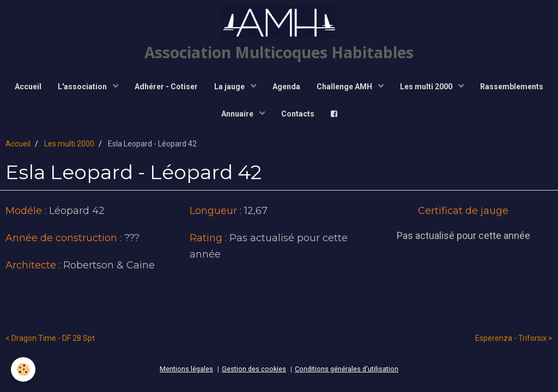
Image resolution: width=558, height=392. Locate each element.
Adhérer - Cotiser (166, 87)
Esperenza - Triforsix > (514, 338)
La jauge (230, 87)
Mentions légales (186, 369)
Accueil (28, 87)
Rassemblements (512, 87)
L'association (83, 87)
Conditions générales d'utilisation (347, 369)
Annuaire (238, 114)
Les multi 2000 (427, 87)
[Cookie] (23, 369)
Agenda (286, 87)
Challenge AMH (345, 87)
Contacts (298, 114)
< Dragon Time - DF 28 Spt (50, 338)
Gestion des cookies (254, 369)
